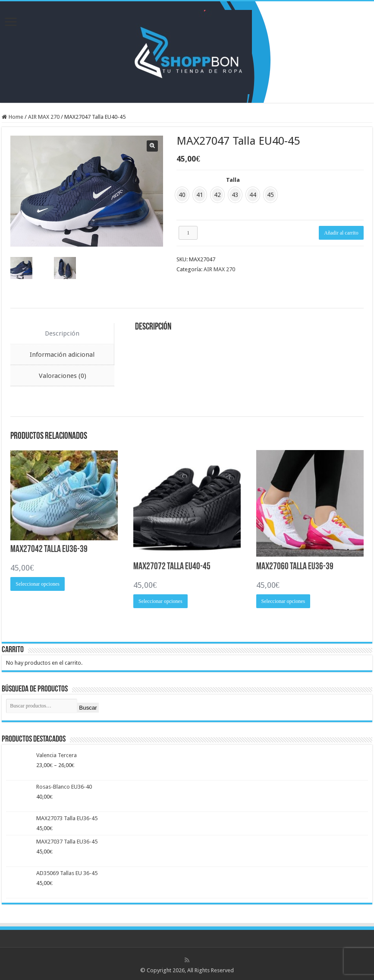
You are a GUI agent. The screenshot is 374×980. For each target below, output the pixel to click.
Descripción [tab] (62, 332)
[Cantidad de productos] (188, 233)
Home (16, 117)
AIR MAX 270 (44, 117)
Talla (233, 180)
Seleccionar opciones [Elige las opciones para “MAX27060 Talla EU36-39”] (283, 600)
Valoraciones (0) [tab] (63, 374)
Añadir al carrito (341, 233)
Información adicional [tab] (62, 353)
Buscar (88, 706)
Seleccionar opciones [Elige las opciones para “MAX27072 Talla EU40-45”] (160, 600)
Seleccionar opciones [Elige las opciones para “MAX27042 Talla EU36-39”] (38, 583)
